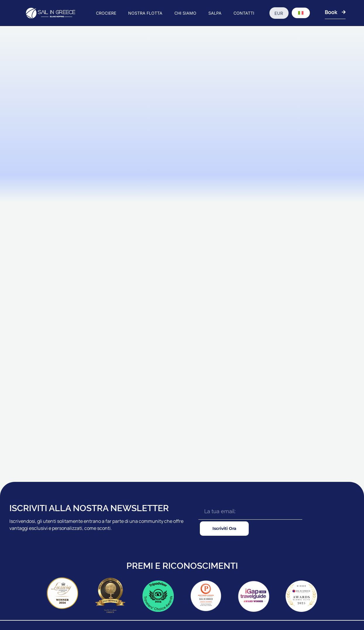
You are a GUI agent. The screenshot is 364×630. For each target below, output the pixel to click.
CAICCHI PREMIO (186, 543)
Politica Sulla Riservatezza (336, 610)
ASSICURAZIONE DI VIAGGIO (257, 543)
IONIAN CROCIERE (126, 517)
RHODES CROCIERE (127, 530)
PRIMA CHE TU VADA (250, 517)
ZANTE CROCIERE (126, 556)
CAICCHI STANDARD (189, 517)
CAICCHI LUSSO (185, 556)
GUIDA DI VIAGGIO (248, 530)
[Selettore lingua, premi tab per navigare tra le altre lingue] (301, 13)
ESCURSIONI (243, 556)
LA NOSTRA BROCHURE (314, 530)
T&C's (306, 610)
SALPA (215, 13)
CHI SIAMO (185, 13)
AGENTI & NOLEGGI (310, 517)
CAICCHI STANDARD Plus (193, 530)
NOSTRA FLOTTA (145, 13)
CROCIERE (106, 13)
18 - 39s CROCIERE (126, 543)
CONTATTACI (304, 543)
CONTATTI (244, 13)
